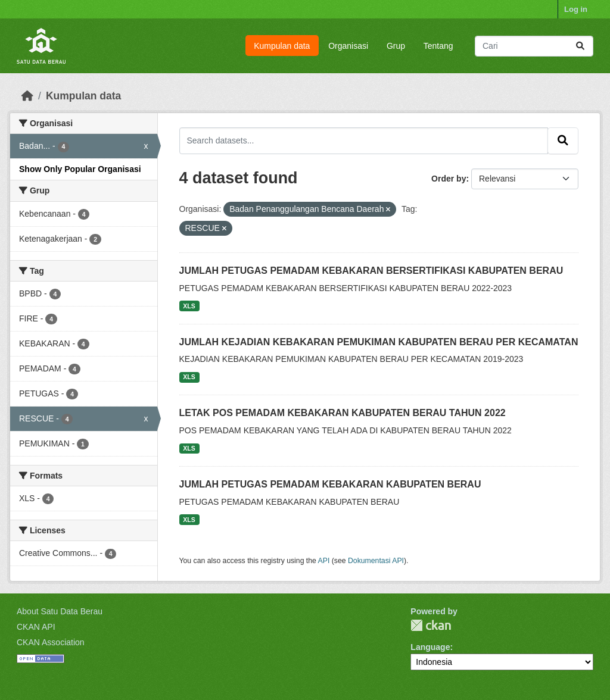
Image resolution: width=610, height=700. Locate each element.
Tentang (438, 46)
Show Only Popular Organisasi (80, 169)
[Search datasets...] (534, 46)
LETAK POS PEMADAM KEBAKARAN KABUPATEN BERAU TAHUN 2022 (343, 413)
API (324, 561)
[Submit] (580, 46)
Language (430, 647)
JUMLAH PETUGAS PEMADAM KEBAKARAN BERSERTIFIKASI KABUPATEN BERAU (371, 271)
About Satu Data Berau (60, 611)
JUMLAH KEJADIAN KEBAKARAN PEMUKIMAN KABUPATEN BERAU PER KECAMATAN (379, 342)
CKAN (431, 625)
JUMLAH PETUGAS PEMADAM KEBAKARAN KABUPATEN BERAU (330, 484)
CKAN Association (51, 642)
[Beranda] (27, 96)
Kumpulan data (282, 46)
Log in (576, 9)
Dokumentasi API (376, 561)
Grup (396, 46)
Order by (449, 179)
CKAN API (36, 627)
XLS (189, 306)
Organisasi (348, 46)
